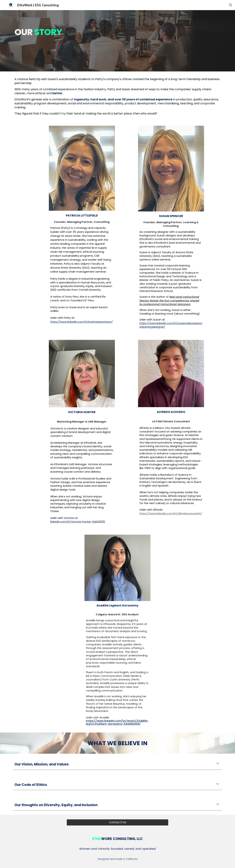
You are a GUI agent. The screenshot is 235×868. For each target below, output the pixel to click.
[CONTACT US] (117, 822)
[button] (231, 5)
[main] (100, 41)
